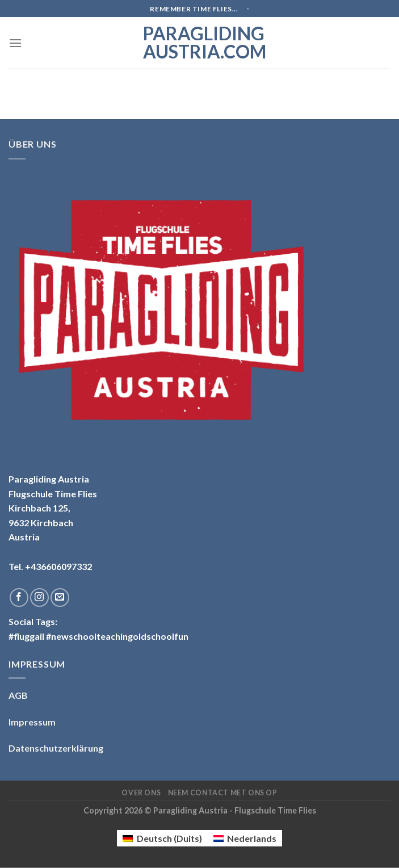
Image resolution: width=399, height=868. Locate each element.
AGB (18, 695)
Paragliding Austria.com (200, 43)
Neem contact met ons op (223, 793)
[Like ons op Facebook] (19, 597)
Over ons (141, 793)
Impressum (32, 722)
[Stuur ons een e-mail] (60, 597)
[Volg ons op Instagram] (39, 597)
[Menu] (15, 43)
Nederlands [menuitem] (252, 838)
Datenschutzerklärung (56, 748)
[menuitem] (162, 838)
